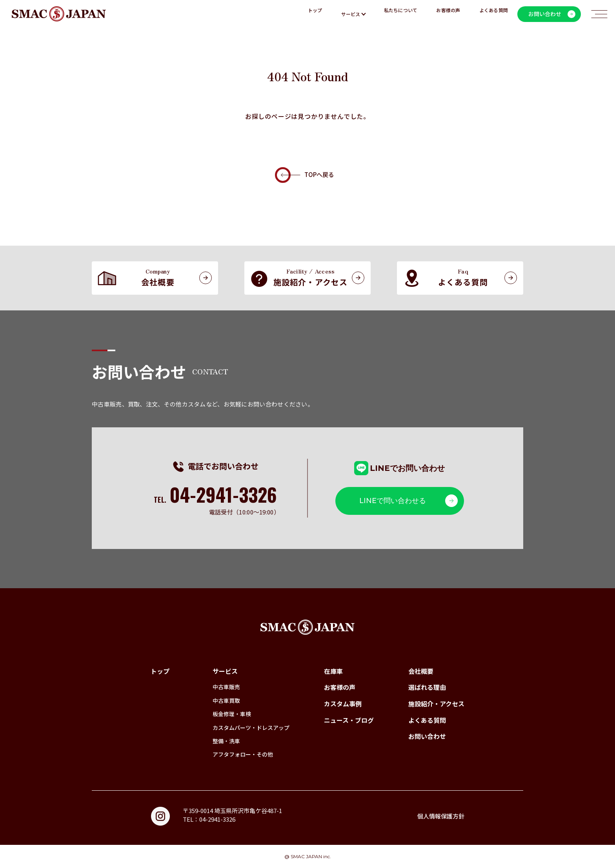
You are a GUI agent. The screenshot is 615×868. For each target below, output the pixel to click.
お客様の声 (448, 14)
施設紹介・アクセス (436, 704)
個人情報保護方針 (441, 816)
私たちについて (401, 14)
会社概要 (421, 671)
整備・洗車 (226, 741)
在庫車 (333, 671)
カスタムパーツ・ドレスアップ (251, 728)
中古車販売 (226, 687)
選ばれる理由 (427, 687)
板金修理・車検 (232, 714)
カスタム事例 (343, 704)
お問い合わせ (427, 736)
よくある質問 (494, 14)
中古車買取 (226, 700)
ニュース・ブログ (349, 720)
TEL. (215, 500)
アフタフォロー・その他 (243, 754)
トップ (315, 14)
